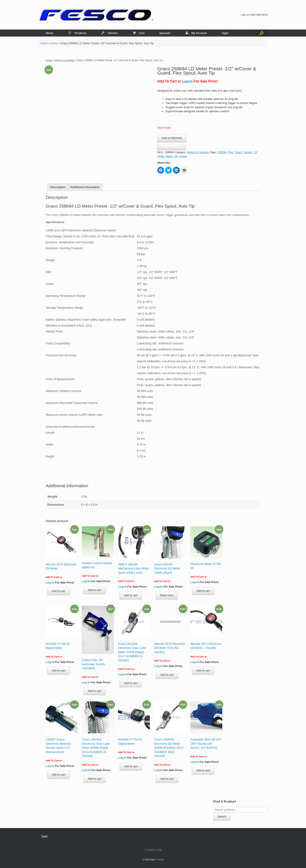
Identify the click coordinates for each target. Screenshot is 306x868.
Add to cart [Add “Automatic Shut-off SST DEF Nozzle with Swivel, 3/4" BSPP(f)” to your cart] (203, 770)
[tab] (58, 187)
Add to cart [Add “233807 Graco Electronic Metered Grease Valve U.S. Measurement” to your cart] (58, 775)
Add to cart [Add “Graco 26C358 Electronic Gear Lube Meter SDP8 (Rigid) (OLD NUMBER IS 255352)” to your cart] (131, 683)
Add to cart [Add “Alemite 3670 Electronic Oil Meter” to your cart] (58, 591)
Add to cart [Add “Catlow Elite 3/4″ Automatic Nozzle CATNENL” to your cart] (94, 691)
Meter (169, 156)
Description (58, 187)
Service (109, 33)
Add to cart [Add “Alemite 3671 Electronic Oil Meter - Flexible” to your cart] (203, 671)
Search (222, 817)
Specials (165, 33)
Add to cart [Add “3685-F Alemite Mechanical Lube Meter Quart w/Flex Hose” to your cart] (131, 595)
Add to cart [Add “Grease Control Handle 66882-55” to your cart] (94, 590)
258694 (222, 152)
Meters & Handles (65, 60)
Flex (231, 152)
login (225, 33)
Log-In (187, 81)
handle (248, 152)
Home (50, 33)
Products (77, 33)
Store (54, 43)
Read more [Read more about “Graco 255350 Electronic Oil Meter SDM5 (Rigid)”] (167, 595)
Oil (176, 156)
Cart (139, 33)
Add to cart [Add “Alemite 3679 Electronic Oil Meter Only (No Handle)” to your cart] (167, 675)
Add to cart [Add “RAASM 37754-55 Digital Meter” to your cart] (131, 766)
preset (183, 156)
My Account (196, 33)
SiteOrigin (150, 860)
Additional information (85, 187)
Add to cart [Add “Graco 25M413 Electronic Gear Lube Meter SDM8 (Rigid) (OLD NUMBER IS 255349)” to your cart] (94, 779)
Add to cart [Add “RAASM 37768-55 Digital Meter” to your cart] (58, 671)
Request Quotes (171, 146)
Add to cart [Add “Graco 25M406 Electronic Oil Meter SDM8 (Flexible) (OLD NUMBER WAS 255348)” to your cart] (167, 779)
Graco (239, 152)
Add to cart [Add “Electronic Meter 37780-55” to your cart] (203, 591)
